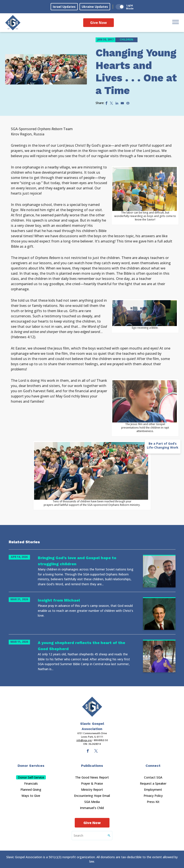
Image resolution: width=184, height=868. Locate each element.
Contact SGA (153, 777)
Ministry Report (92, 790)
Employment (153, 790)
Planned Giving (31, 790)
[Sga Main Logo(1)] (92, 707)
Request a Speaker (153, 783)
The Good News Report (92, 777)
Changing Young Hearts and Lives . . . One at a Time (136, 72)
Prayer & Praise (92, 783)
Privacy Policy (153, 796)
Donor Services (31, 766)
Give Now (99, 23)
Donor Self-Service (31, 777)
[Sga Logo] (13, 23)
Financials (31, 783)
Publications (92, 766)
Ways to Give (31, 796)
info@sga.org (84, 740)
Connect (153, 766)
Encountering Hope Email (92, 796)
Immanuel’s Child (92, 808)
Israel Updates (64, 7)
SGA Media (92, 802)
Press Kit (153, 802)
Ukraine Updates (95, 7)
